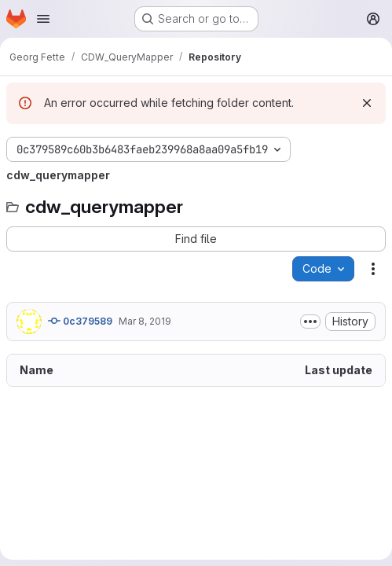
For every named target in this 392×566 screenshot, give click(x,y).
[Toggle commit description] (310, 322)
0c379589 (80, 321)
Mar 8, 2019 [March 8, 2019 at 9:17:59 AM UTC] (145, 321)
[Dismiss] (367, 103)
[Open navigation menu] (43, 19)
